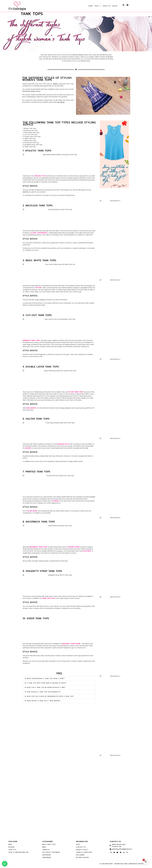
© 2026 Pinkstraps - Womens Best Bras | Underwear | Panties (122, 864)
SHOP (98, 6)
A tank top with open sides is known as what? (47, 683)
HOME (90, 6)
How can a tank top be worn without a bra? (46, 687)
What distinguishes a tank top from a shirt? (46, 679)
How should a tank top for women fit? (44, 692)
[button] (59, 679)
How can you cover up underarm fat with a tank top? (50, 696)
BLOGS (115, 6)
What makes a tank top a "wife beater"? (44, 701)
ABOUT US (107, 6)
